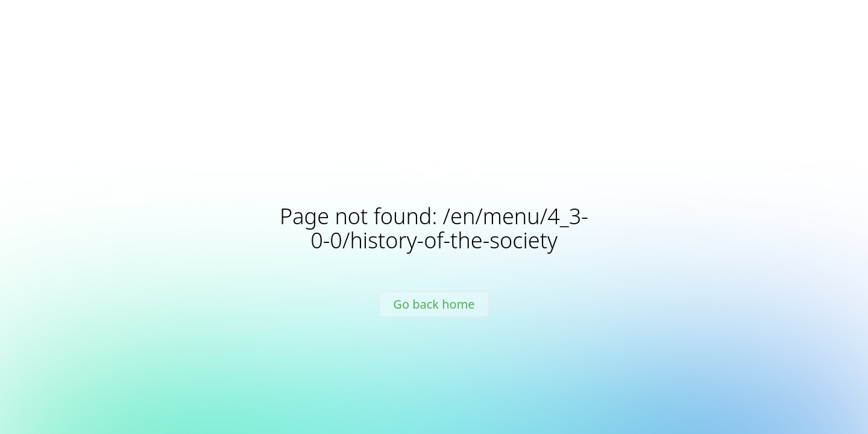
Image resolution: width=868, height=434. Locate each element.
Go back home (434, 304)
